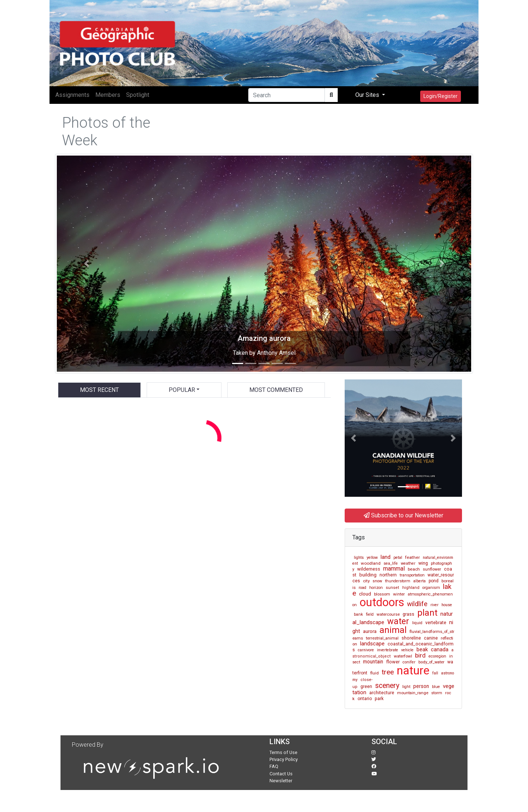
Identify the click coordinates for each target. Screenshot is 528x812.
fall (435, 673)
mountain (373, 662)
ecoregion (437, 656)
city (366, 581)
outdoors (382, 602)
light (406, 687)
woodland (371, 563)
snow (377, 581)
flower (393, 662)
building (368, 575)
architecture (382, 693)
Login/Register (441, 96)
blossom (382, 594)
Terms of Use (283, 752)
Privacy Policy (284, 759)
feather (412, 557)
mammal (394, 569)
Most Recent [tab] (99, 390)
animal (393, 630)
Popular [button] (182, 390)
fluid (375, 673)
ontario (365, 699)
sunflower (432, 569)
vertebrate (436, 623)
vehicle (407, 650)
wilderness (369, 569)
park (379, 699)
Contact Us (281, 774)
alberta (419, 581)
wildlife (417, 604)
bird (420, 655)
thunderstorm (398, 581)
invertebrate (388, 650)
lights (359, 558)
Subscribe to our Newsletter (404, 515)
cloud (365, 594)
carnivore (366, 650)
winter (399, 594)
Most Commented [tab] (276, 390)
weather (408, 563)
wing (423, 563)
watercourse (388, 614)
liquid (417, 623)
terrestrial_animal (382, 638)
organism (431, 588)
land (386, 557)
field (370, 614)
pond (434, 581)
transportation (412, 575)
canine (431, 638)
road (362, 588)
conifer (409, 662)
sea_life (391, 563)
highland (411, 588)
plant (427, 613)
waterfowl (403, 656)
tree (388, 672)
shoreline (411, 638)
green (366, 687)
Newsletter (281, 781)
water (398, 621)
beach (414, 569)
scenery (387, 686)
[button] (86, 264)
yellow (372, 558)
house (447, 605)
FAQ (274, 766)
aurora (370, 631)
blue (436, 687)
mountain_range (413, 693)
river (434, 605)
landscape (372, 644)
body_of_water (431, 662)
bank (358, 614)
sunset (393, 588)
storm (437, 693)
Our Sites (368, 95)
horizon (376, 588)
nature (413, 670)
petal (398, 558)
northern (388, 575)
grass (408, 614)
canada (440, 650)
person (421, 686)
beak (422, 650)
